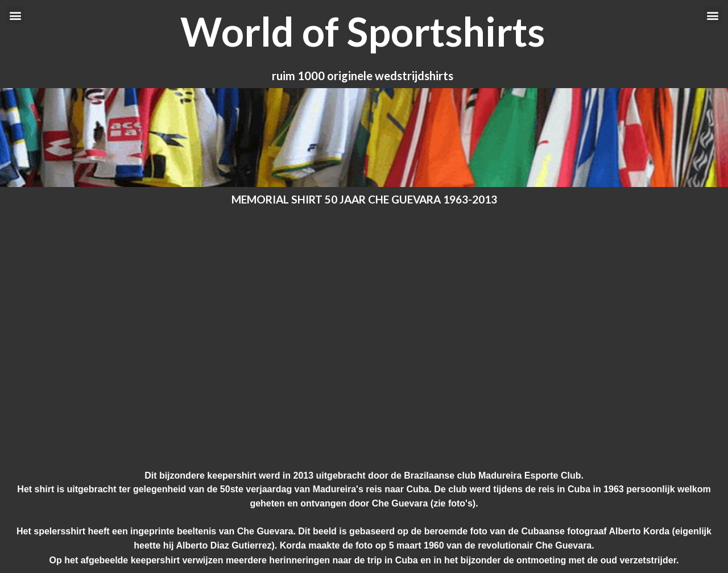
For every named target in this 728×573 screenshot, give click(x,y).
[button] (15, 15)
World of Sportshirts (363, 31)
